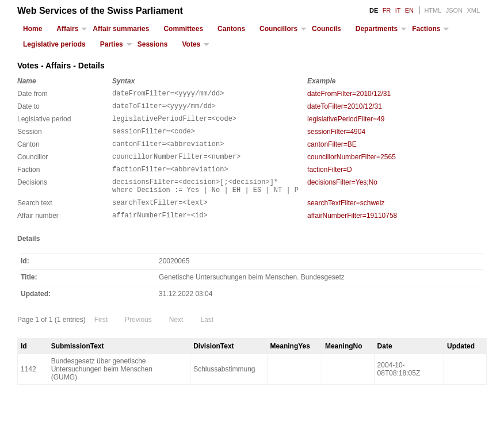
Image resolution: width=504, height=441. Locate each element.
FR (387, 10)
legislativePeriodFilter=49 (346, 122)
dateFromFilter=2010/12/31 (349, 94)
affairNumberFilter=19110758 (352, 233)
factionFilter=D (330, 180)
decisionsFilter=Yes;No (342, 194)
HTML (433, 10)
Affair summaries (121, 29)
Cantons (231, 29)
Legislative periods (54, 44)
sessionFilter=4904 (336, 137)
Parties (112, 44)
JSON (454, 10)
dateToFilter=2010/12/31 (345, 108)
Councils (327, 29)
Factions (426, 29)
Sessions (153, 44)
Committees (183, 29)
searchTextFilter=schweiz (346, 218)
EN (409, 10)
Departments (377, 29)
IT (398, 10)
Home (33, 29)
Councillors (278, 29)
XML (473, 10)
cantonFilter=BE (332, 151)
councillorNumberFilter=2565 (352, 166)
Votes (191, 44)
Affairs (67, 29)
